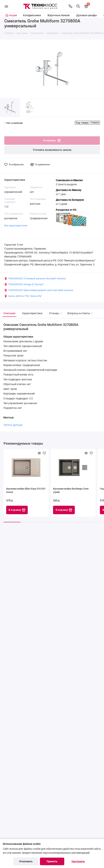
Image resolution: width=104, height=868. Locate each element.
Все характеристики (16, 226)
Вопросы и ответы (80, 313)
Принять (52, 861)
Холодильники (32, 15)
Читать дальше (13, 425)
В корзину (17, 510)
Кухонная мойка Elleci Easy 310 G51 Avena (26, 490)
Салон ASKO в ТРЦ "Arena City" (23, 296)
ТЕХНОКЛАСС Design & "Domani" (24, 284)
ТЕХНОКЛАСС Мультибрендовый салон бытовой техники (39, 290)
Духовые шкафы (87, 15)
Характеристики (32, 313)
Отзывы (55, 313)
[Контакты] (70, 6)
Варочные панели (59, 15)
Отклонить (26, 861)
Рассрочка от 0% (66, 210)
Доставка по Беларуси (70, 200)
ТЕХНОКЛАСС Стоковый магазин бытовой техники (35, 279)
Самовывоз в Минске (69, 180)
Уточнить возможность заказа (52, 150)
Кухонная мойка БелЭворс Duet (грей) (71, 490)
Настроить (78, 861)
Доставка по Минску (69, 190)
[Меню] (6, 6)
